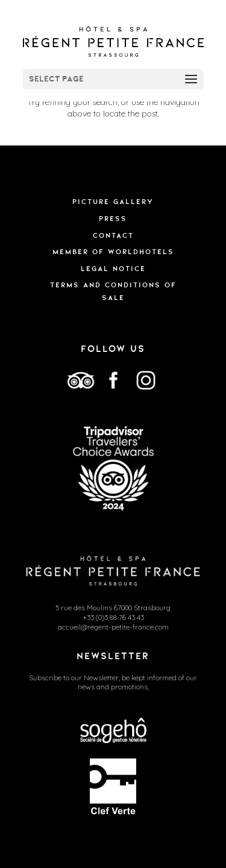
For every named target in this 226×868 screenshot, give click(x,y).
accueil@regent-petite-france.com (113, 627)
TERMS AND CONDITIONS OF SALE (113, 291)
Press (113, 219)
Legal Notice (113, 269)
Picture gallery (113, 202)
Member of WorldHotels (113, 252)
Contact (113, 235)
